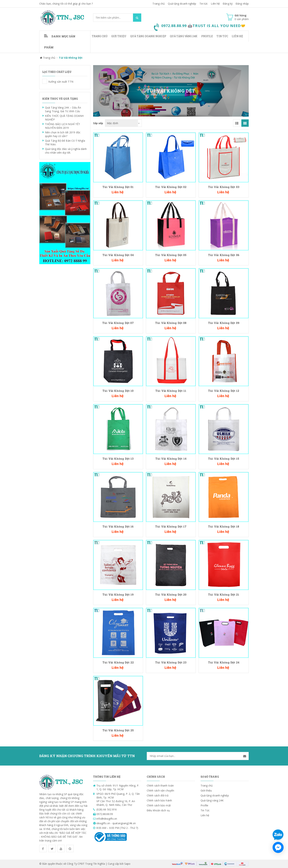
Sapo (127, 772)
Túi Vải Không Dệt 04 (118, 255)
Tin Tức (222, 36)
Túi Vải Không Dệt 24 (224, 616)
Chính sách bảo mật (159, 713)
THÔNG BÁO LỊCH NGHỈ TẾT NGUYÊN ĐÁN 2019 (63, 126)
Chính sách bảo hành (159, 708)
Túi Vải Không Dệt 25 (118, 638)
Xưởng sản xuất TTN (45, 81)
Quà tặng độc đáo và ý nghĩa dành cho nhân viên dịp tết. (66, 151)
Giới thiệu (119, 36)
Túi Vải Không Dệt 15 (224, 459)
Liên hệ (215, 4)
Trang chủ (100, 36)
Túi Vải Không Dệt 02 (171, 187)
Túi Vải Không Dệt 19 (118, 594)
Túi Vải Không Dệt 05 (171, 255)
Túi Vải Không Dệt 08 (171, 323)
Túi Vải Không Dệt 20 (171, 548)
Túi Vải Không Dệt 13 (118, 459)
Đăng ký (228, 4)
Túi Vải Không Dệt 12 (224, 391)
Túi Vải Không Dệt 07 (118, 323)
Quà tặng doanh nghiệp (182, 4)
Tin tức (204, 4)
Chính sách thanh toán (160, 693)
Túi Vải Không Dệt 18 (224, 526)
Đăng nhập (242, 4)
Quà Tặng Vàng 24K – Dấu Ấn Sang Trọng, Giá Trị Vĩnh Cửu (63, 109)
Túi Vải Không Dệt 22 (118, 616)
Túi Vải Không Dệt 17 (171, 526)
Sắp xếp (98, 123)
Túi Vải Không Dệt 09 (224, 323)
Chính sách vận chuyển (160, 698)
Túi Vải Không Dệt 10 (118, 391)
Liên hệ (237, 36)
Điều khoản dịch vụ (158, 718)
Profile (207, 36)
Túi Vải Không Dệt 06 (224, 255)
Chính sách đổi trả (158, 703)
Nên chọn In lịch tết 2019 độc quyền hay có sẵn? (63, 134)
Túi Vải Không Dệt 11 (171, 391)
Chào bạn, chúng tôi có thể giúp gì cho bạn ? (66, 4)
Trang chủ (159, 4)
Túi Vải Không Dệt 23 (171, 616)
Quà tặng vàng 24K (184, 36)
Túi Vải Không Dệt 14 (171, 459)
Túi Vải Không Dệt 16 (118, 526)
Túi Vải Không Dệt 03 (224, 187)
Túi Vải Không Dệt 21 (224, 548)
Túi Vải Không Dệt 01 (118, 187)
